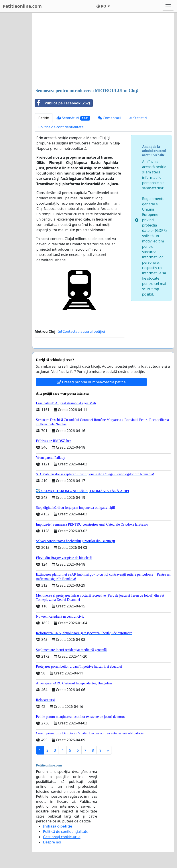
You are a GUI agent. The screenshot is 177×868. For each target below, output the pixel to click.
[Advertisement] (103, 51)
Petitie (44, 118)
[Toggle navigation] (168, 6)
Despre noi (52, 842)
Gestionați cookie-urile (62, 837)
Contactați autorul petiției (82, 331)
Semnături (74, 118)
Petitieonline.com (22, 6)
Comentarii (109, 118)
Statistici (138, 118)
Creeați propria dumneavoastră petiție (91, 382)
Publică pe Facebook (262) (62, 103)
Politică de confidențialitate (61, 127)
